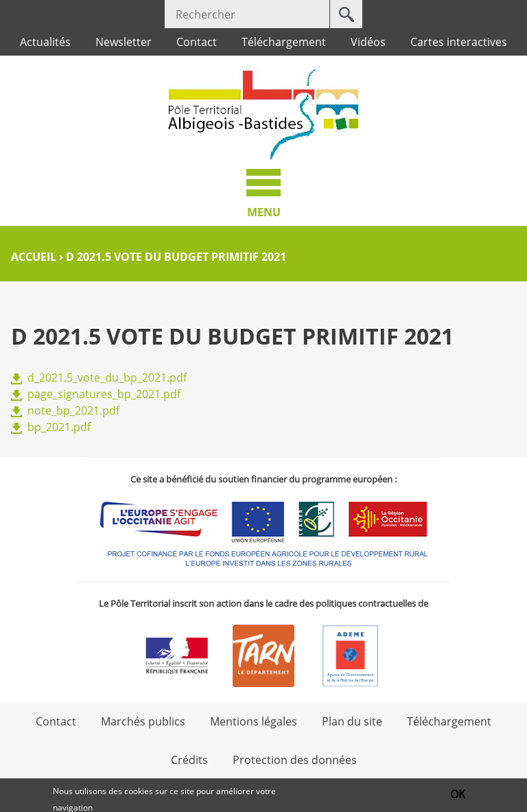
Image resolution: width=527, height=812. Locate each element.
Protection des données (295, 760)
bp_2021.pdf (59, 427)
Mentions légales (254, 721)
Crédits (189, 760)
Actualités (45, 42)
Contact (197, 42)
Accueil (34, 257)
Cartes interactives (459, 42)
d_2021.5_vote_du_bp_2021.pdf (107, 378)
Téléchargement (284, 42)
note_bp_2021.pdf (73, 410)
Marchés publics (143, 721)
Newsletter (124, 42)
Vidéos (368, 42)
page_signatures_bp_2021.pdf (104, 394)
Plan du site (352, 721)
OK (458, 795)
